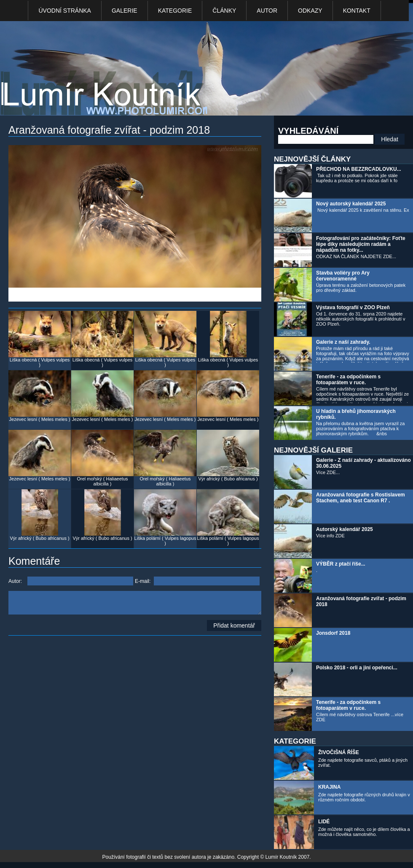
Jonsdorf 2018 (333, 633)
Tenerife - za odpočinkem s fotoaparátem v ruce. (348, 380)
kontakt (357, 11)
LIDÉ (324, 822)
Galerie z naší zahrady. (343, 342)
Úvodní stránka (64, 11)
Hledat (389, 139)
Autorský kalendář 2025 (345, 529)
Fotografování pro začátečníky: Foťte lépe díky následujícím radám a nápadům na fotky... (361, 244)
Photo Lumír (109, 70)
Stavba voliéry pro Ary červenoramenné (343, 276)
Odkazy (310, 11)
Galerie (125, 11)
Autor (267, 11)
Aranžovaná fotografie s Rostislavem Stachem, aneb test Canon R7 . (361, 498)
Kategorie (175, 11)
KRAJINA (329, 787)
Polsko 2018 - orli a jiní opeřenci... (357, 668)
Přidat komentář (234, 625)
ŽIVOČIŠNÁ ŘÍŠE (339, 752)
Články (224, 11)
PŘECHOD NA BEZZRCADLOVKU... (359, 169)
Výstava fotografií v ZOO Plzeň (353, 307)
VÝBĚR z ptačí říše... (341, 564)
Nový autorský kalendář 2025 (351, 204)
